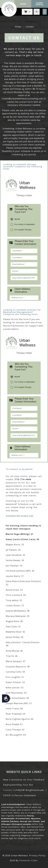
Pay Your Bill (25, 785)
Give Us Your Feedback (31, 780)
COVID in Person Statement (20, 795)
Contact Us (10, 790)
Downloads (38, 790)
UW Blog (26, 790)
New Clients (10, 780)
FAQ (19, 790)
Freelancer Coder (28, 860)
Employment (10, 785)
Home (18, 27)
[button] (45, 12)
